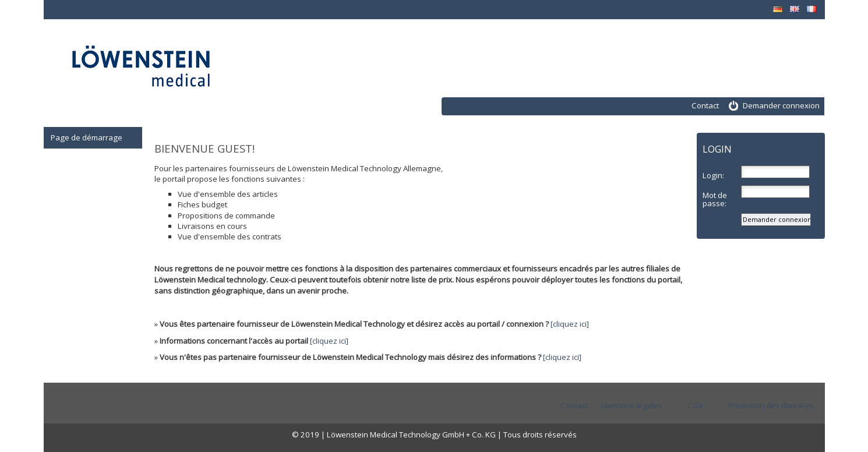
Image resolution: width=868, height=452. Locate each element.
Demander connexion (781, 105)
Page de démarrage (87, 137)
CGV (695, 405)
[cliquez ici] (570, 324)
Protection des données (771, 405)
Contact (705, 105)
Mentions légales (632, 405)
